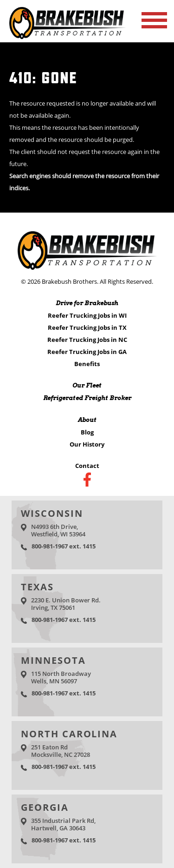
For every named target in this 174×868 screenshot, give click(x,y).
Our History (87, 444)
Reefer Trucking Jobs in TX (87, 327)
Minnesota (53, 660)
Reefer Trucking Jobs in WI (87, 315)
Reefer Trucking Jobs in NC (87, 340)
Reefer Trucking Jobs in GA (87, 352)
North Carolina (69, 734)
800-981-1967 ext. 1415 (64, 546)
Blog (87, 432)
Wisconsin (52, 513)
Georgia (45, 807)
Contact (87, 466)
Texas (37, 587)
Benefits (87, 364)
